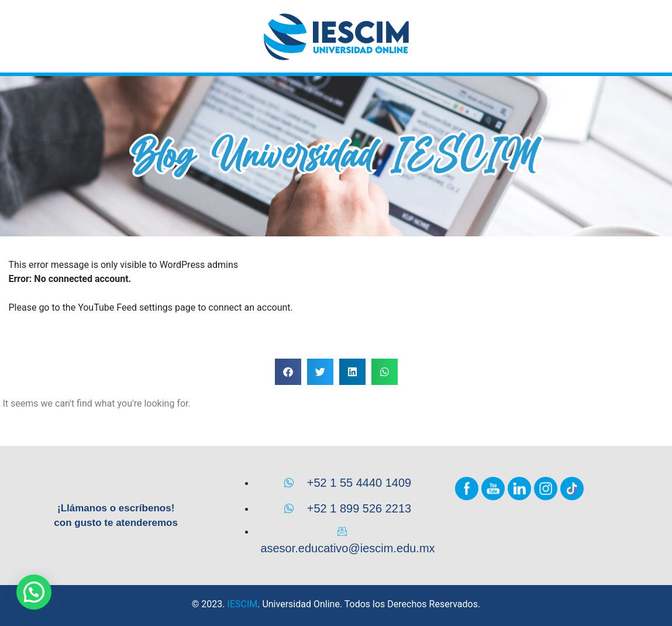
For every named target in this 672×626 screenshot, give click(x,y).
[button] (288, 372)
